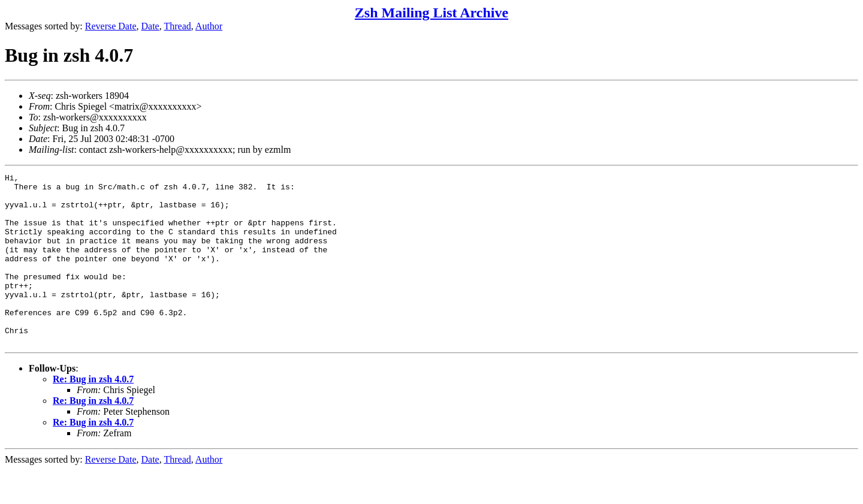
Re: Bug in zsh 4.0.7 (93, 413)
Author (209, 26)
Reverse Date (111, 26)
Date (150, 26)
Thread (177, 26)
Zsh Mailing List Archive (431, 13)
